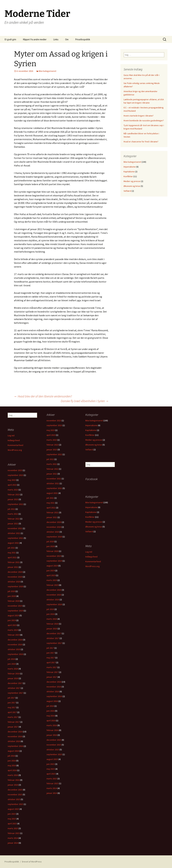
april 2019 (51, 575)
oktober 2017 (53, 638)
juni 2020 (51, 546)
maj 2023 (51, 430)
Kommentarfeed (15, 445)
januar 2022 (52, 474)
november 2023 (54, 420)
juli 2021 (50, 498)
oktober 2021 (53, 483)
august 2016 (52, 701)
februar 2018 (52, 624)
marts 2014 (52, 788)
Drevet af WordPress (32, 862)
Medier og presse (132, 181)
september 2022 (54, 454)
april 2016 (51, 720)
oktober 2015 (53, 750)
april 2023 (51, 435)
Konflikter (128, 176)
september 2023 (54, 425)
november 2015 (54, 745)
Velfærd (127, 191)
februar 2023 (52, 445)
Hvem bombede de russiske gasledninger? (144, 120)
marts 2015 (52, 779)
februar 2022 (52, 469)
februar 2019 (52, 585)
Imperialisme (130, 167)
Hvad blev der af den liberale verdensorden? (43, 396)
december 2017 (54, 633)
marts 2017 (52, 667)
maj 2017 (51, 658)
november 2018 (54, 595)
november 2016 (54, 687)
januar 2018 (52, 629)
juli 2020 (50, 541)
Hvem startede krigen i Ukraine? (139, 116)
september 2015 (54, 754)
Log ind (11, 435)
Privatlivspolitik (83, 39)
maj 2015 (51, 769)
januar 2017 (52, 677)
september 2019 (54, 561)
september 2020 (54, 537)
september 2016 (54, 696)
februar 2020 (52, 551)
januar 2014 (52, 793)
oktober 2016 (53, 691)
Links (56, 39)
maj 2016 (51, 716)
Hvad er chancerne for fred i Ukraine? (141, 142)
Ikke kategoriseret (47, 71)
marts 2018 (52, 619)
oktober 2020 (53, 532)
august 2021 (52, 493)
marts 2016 (52, 725)
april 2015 (51, 774)
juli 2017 (50, 648)
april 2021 (51, 508)
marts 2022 (52, 464)
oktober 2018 (53, 600)
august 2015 (52, 759)
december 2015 (54, 740)
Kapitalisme (129, 172)
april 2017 (51, 662)
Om (67, 39)
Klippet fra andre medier (35, 39)
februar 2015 (52, 783)
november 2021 (54, 479)
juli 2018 (50, 609)
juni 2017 (51, 653)
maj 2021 (51, 503)
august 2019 (52, 566)
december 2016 (54, 682)
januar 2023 (52, 450)
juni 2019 (51, 570)
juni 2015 (51, 764)
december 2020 (54, 522)
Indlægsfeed (14, 440)
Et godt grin (10, 39)
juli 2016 (50, 706)
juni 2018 (51, 614)
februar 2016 (52, 730)
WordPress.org (15, 450)
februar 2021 (52, 512)
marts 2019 (52, 580)
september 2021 (54, 488)
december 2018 (54, 590)
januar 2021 (52, 517)
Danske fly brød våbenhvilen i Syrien (85, 401)
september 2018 (54, 604)
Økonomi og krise (132, 186)
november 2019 (54, 556)
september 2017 (54, 643)
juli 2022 (50, 459)
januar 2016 (52, 735)
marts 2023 (52, 440)
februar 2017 (52, 672)
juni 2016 (51, 711)
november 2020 (54, 527)
